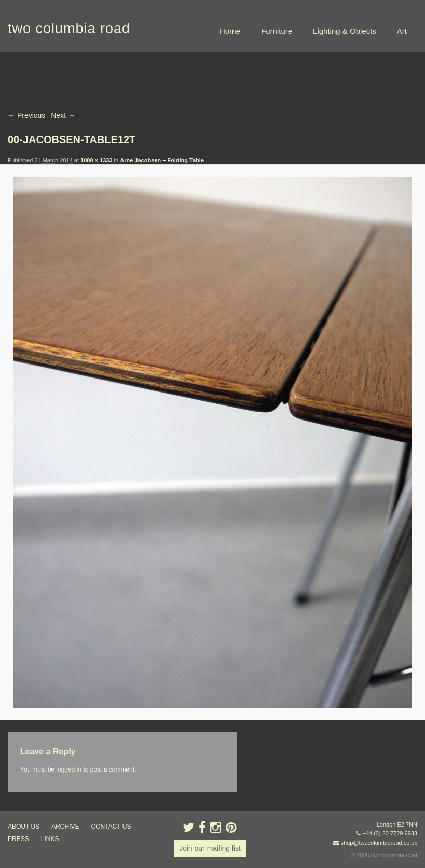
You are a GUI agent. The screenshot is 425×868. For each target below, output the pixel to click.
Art (402, 31)
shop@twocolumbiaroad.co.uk (379, 843)
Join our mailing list (210, 848)
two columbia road (69, 29)
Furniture (277, 31)
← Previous (26, 115)
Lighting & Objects (345, 31)
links (50, 839)
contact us (111, 827)
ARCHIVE (65, 827)
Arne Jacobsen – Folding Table (162, 160)
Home (230, 31)
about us (24, 827)
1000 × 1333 (96, 160)
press (18, 839)
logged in (69, 769)
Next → (63, 115)
